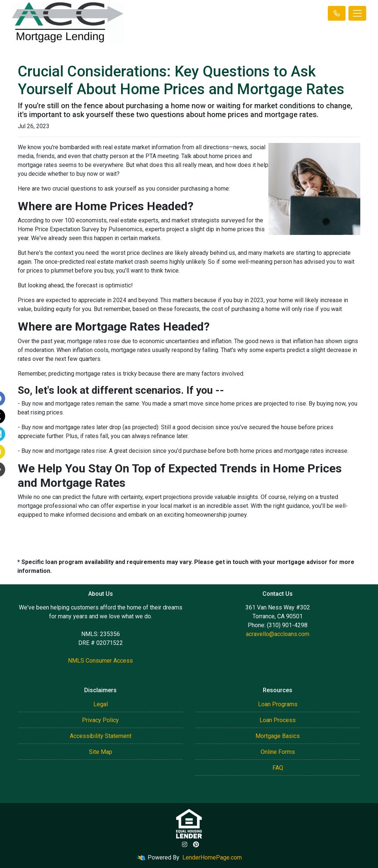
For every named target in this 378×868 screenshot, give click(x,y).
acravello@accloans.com (278, 634)
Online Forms (278, 752)
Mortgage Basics (278, 736)
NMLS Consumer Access (100, 661)
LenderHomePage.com (212, 857)
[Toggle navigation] (357, 13)
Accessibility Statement (101, 736)
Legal (101, 704)
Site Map (101, 752)
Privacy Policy (100, 720)
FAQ (278, 768)
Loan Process (278, 720)
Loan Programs (278, 704)
